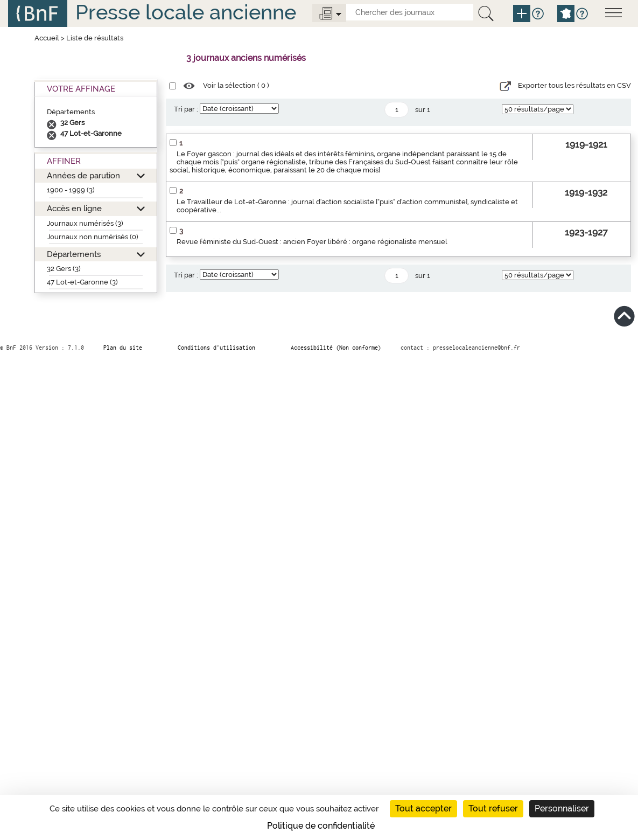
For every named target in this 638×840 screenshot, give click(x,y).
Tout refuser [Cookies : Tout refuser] (493, 808)
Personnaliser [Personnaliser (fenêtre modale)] (562, 808)
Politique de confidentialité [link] (321, 826)
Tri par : (186, 109)
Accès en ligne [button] (74, 208)
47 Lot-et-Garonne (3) (82, 282)
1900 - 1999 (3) (71, 190)
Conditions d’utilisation (216, 348)
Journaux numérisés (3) (85, 223)
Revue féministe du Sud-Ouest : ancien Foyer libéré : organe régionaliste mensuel (312, 242)
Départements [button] (74, 254)
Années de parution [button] (83, 175)
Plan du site (123, 348)
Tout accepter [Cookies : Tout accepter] (423, 808)
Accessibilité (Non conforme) (336, 348)
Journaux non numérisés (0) (93, 237)
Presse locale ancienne (186, 12)
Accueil (47, 38)
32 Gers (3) (64, 269)
